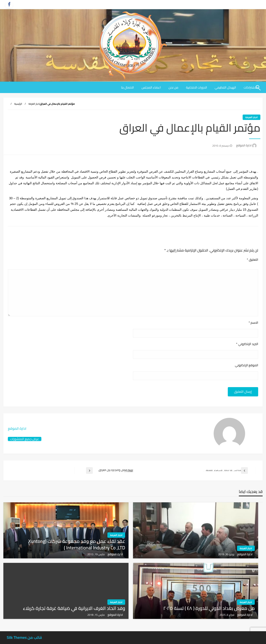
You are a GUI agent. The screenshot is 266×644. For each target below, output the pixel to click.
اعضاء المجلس (151, 87)
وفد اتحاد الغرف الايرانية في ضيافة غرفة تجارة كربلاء (74, 608)
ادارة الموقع (243, 145)
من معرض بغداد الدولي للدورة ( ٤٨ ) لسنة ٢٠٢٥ (209, 608)
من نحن (173, 87)
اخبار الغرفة (34, 104)
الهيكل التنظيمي (225, 87)
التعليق (252, 260)
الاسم (253, 323)
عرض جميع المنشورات (25, 439)
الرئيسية (18, 104)
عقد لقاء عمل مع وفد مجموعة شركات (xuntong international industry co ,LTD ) (77, 545)
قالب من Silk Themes (24, 637)
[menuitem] (225, 87)
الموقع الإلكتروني (247, 365)
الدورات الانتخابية (196, 87)
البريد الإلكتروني (247, 344)
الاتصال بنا (127, 87)
